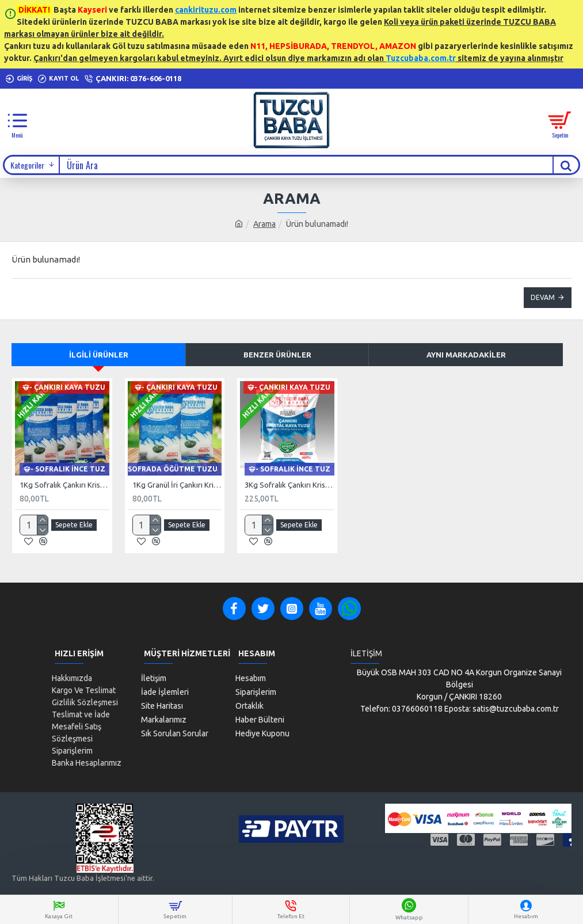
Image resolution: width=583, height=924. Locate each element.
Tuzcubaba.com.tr (421, 58)
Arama (264, 224)
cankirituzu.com (206, 10)
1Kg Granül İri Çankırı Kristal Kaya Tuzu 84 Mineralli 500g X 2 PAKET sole (177, 485)
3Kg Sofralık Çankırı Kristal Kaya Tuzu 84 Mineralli (289, 485)
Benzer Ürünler (277, 355)
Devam (543, 297)
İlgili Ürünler (99, 355)
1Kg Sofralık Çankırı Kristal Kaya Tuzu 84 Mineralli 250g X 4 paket (64, 485)
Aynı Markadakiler (466, 355)
